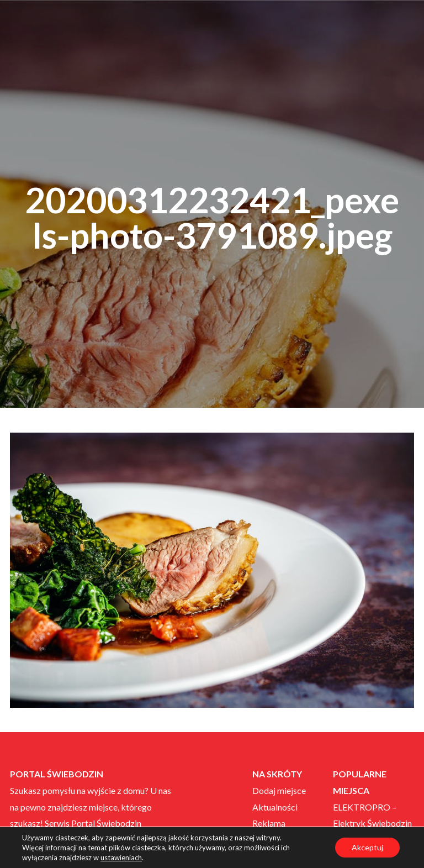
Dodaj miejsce (279, 790)
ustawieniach (121, 858)
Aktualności (275, 807)
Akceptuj (367, 847)
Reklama (269, 823)
